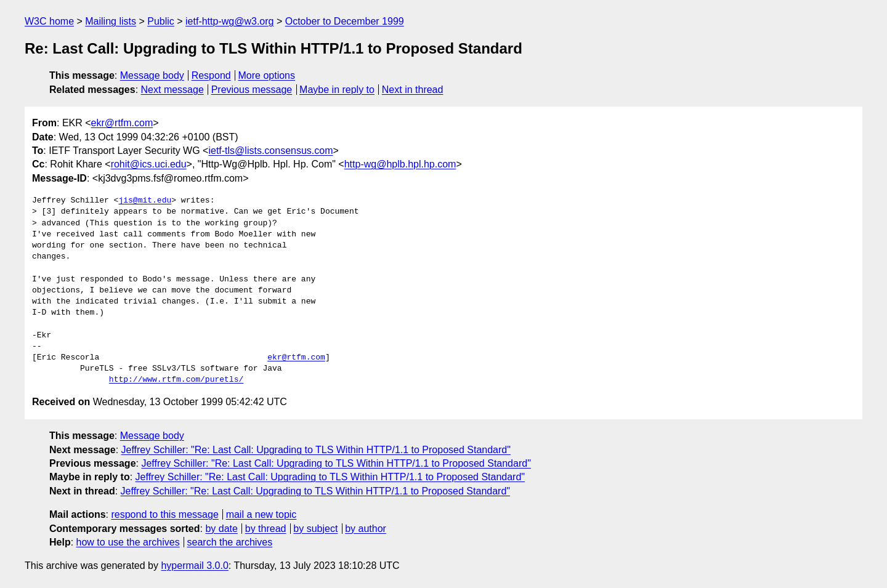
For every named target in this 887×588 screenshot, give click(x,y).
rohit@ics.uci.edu (149, 164)
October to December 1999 (345, 21)
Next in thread (413, 90)
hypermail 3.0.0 (194, 566)
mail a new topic (261, 514)
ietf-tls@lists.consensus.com (270, 151)
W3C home (49, 21)
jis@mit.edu (145, 201)
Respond (211, 75)
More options (267, 75)
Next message (172, 90)
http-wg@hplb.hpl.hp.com (400, 164)
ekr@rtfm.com (122, 123)
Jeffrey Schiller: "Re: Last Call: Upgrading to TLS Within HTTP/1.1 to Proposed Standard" (316, 450)
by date (221, 529)
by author (366, 529)
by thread (266, 529)
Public (161, 21)
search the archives (230, 542)
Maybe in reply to (337, 90)
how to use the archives (128, 542)
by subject (315, 529)
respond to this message (164, 514)
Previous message (252, 90)
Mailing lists (111, 21)
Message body (152, 75)
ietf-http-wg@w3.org (229, 21)
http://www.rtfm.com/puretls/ (176, 380)
